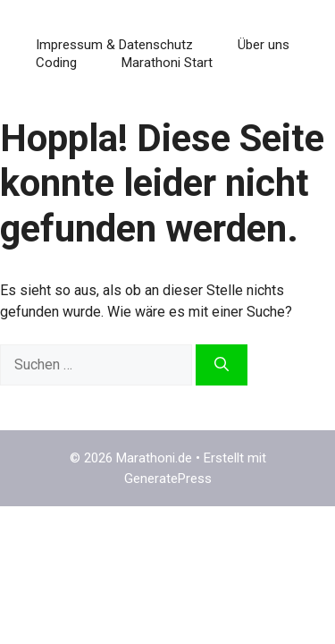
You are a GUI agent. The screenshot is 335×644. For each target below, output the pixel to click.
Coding (56, 63)
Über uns (264, 45)
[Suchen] (222, 365)
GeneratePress (168, 479)
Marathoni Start (167, 63)
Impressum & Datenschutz (114, 45)
